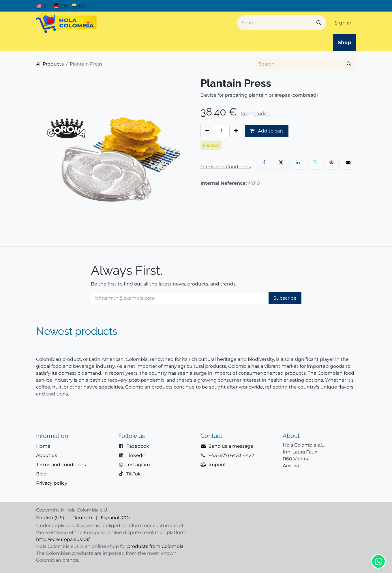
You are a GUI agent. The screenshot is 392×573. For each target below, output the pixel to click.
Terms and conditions (61, 465)
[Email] (348, 162)
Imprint (217, 465)
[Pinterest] (331, 162)
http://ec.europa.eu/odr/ (63, 539)
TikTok (134, 474)
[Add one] (236, 131)
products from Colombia (155, 546)
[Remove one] (207, 131)
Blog (41, 474)
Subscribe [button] (285, 298)
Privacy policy (52, 483)
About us (47, 455)
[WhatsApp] (315, 162)
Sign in (343, 23)
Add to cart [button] (267, 131)
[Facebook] (264, 162)
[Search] (319, 23)
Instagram (138, 465)
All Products (50, 64)
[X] (281, 162)
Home (43, 446)
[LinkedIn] (298, 162)
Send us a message (231, 446)
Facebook (138, 446)
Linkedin (136, 455)
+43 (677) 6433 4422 (231, 455)
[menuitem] (43, 6)
